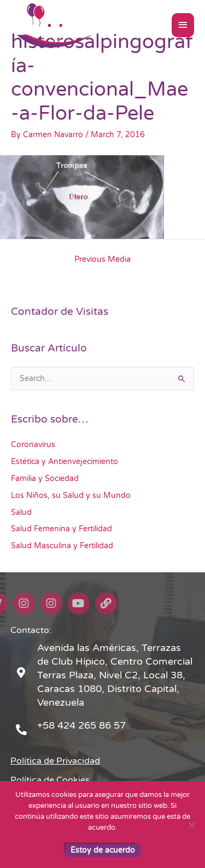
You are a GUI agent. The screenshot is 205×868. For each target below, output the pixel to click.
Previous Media (102, 259)
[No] (191, 825)
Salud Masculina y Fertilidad (62, 546)
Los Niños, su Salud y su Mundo (71, 495)
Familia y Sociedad (45, 479)
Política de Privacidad (55, 761)
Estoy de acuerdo (103, 850)
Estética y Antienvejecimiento (65, 462)
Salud (21, 512)
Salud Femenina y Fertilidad (61, 529)
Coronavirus (33, 445)
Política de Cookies (50, 780)
